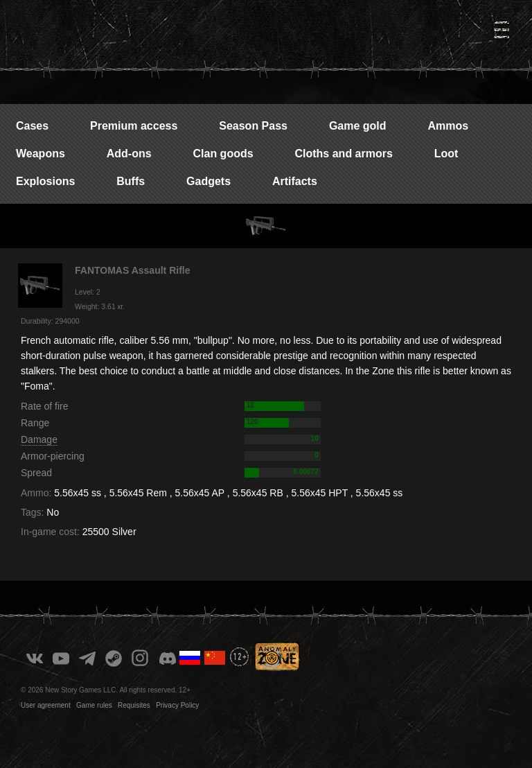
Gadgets (209, 181)
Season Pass (253, 126)
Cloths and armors (343, 154)
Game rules (94, 705)
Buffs (131, 181)
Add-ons (129, 154)
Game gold (358, 126)
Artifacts (295, 181)
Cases (32, 126)
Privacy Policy (177, 705)
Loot (446, 154)
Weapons (41, 154)
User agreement (46, 705)
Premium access (134, 126)
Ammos (448, 126)
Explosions (45, 181)
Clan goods (223, 154)
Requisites (134, 705)
